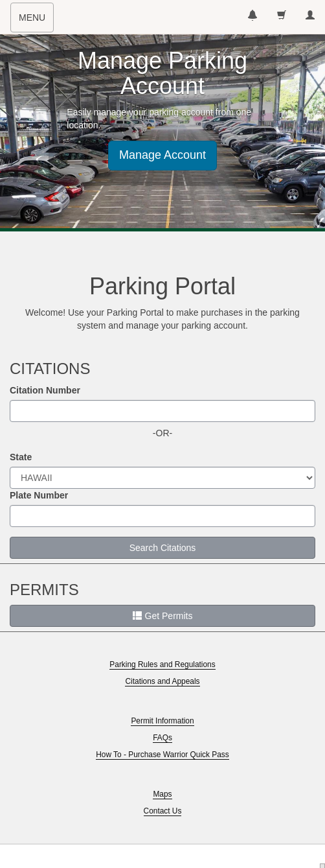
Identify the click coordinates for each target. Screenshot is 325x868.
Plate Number (39, 495)
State (21, 457)
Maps (162, 794)
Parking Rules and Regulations (162, 664)
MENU (36, 21)
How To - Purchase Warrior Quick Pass (162, 755)
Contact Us (163, 811)
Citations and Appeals (162, 681)
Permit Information (162, 721)
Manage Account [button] (162, 155)
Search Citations (163, 548)
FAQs (162, 738)
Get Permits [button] (163, 616)
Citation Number (45, 390)
